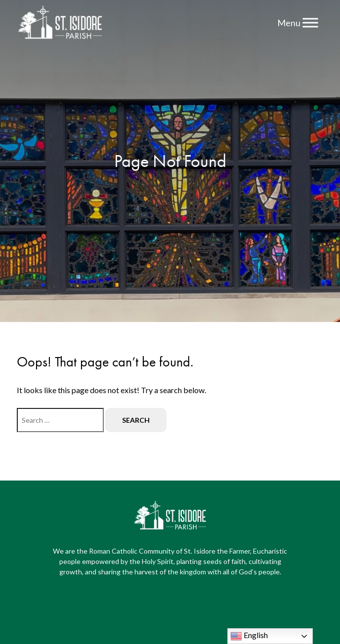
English (249, 636)
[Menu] (310, 22)
